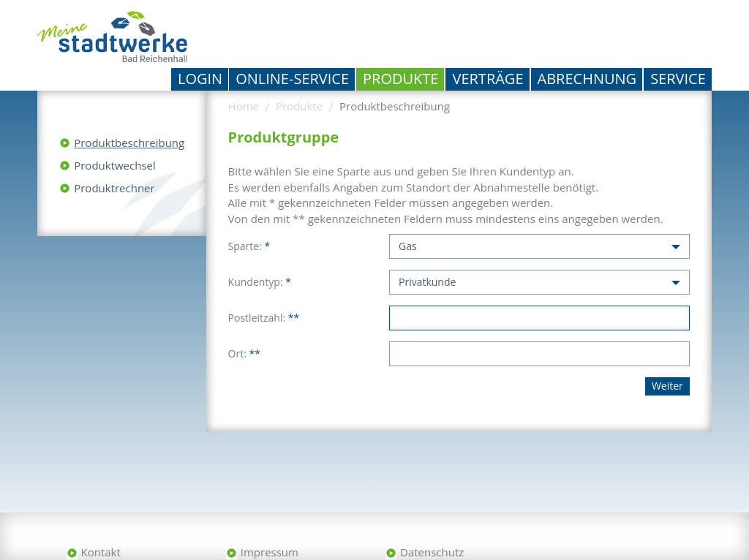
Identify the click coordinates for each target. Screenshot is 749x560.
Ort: (244, 353)
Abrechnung (587, 79)
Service (678, 79)
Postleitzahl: (264, 318)
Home (244, 106)
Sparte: (249, 246)
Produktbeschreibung (129, 143)
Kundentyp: (260, 282)
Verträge (488, 79)
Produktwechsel (115, 165)
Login (200, 79)
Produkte (400, 79)
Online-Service (292, 79)
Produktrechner (114, 188)
